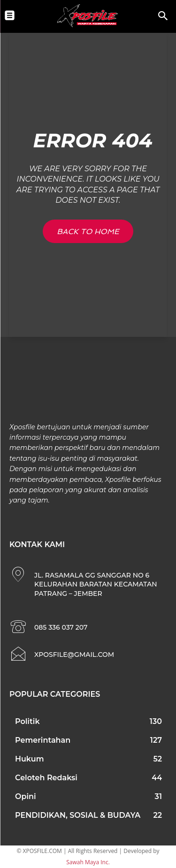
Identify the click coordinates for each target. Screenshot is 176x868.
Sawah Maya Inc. (88, 862)
